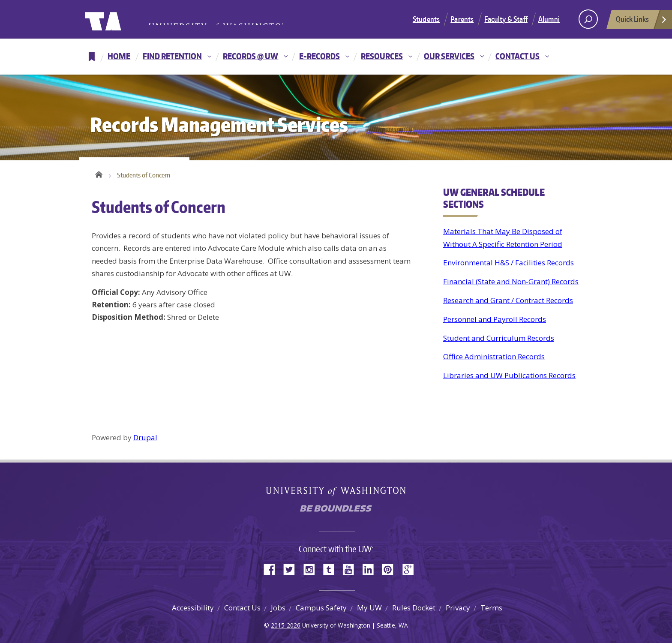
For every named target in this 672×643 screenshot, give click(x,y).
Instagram (312, 569)
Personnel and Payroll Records (495, 319)
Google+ (411, 569)
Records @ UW (250, 56)
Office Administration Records (494, 356)
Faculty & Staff (506, 19)
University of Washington (120, 19)
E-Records (319, 56)
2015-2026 (286, 625)
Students (426, 19)
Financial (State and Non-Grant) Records (511, 281)
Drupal (145, 437)
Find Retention (172, 56)
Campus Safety (321, 608)
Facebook (273, 569)
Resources (382, 56)
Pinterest (391, 569)
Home (119, 56)
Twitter (292, 569)
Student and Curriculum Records (499, 338)
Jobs (278, 608)
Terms (491, 608)
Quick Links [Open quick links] (642, 21)
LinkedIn (371, 569)
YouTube (351, 569)
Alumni (549, 19)
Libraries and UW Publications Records (509, 375)
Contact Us (517, 56)
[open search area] (588, 19)
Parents (462, 19)
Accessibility (193, 608)
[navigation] (336, 57)
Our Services (449, 56)
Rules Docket (414, 608)
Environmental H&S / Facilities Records (508, 263)
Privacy (458, 608)
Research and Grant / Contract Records (508, 300)
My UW (369, 608)
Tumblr (332, 569)
